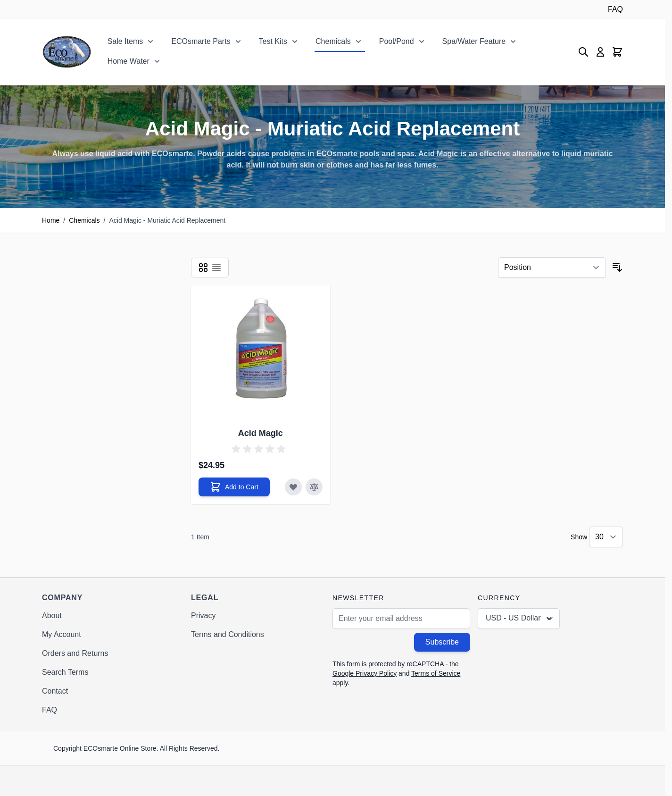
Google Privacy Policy (365, 673)
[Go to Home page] (67, 52)
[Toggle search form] (583, 52)
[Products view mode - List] (216, 268)
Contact (55, 691)
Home (51, 220)
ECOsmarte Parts (201, 41)
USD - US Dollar (520, 619)
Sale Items (125, 41)
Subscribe (442, 642)
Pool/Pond (397, 41)
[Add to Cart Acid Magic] (234, 487)
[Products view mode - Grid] (203, 268)
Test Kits (273, 41)
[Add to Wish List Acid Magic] (293, 487)
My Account (62, 634)
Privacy (203, 616)
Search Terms (65, 672)
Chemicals (333, 41)
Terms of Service (436, 673)
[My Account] (600, 52)
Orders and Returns (75, 653)
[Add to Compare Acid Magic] (314, 487)
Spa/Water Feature (474, 41)
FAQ (615, 9)
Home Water (129, 61)
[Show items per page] (606, 537)
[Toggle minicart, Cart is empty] (617, 52)
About (52, 616)
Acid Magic (261, 433)
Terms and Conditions (228, 634)
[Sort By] (552, 268)
